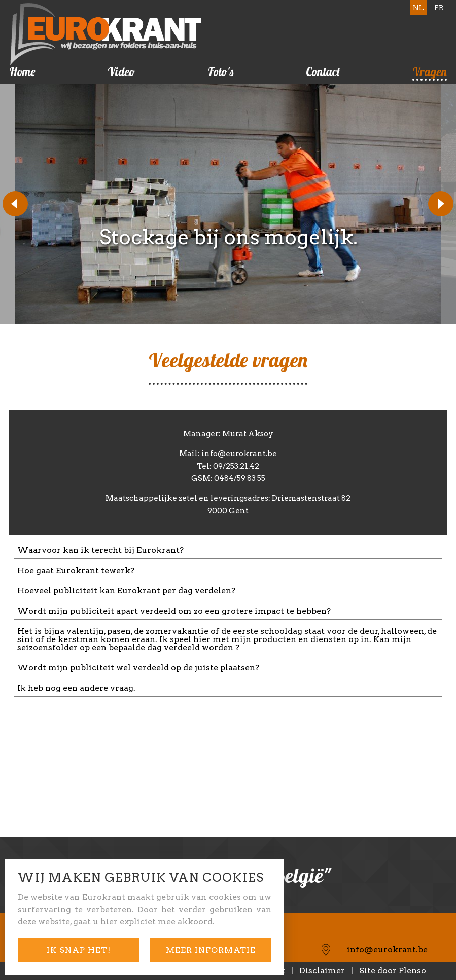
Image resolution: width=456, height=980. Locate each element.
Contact (323, 72)
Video (121, 72)
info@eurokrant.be (387, 949)
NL (418, 8)
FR (439, 8)
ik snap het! (79, 950)
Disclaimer (322, 971)
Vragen (430, 72)
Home (22, 72)
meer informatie (211, 950)
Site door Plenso (393, 971)
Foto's (221, 72)
